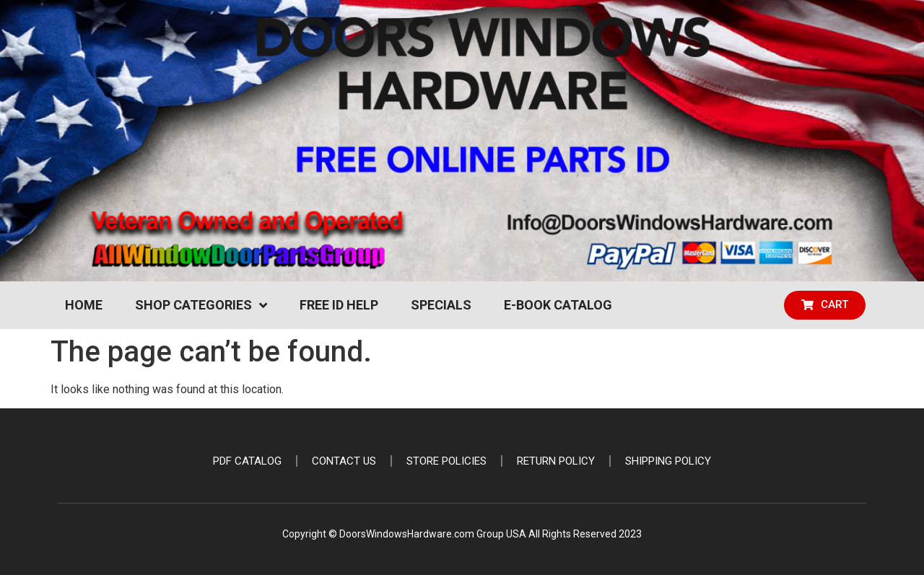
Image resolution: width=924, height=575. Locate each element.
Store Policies (446, 461)
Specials (441, 305)
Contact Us (344, 461)
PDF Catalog (247, 461)
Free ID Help (339, 305)
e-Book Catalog (558, 305)
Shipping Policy (668, 461)
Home (84, 305)
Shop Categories (201, 305)
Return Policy (556, 461)
